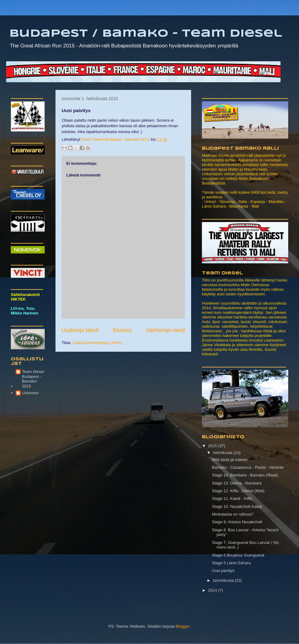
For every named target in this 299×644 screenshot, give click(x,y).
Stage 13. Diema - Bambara (237, 483)
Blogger (182, 626)
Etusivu (122, 330)
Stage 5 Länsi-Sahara (231, 563)
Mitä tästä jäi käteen (230, 460)
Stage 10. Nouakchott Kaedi (237, 506)
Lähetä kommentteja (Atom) (97, 343)
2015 (213, 446)
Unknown (30, 393)
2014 (213, 590)
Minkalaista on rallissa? (232, 514)
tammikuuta (224, 580)
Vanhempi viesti (165, 330)
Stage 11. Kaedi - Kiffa (232, 498)
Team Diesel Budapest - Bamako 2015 (33, 379)
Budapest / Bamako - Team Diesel (146, 34)
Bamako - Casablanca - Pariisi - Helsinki (248, 467)
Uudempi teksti (80, 330)
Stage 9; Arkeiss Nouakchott (237, 522)
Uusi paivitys (223, 571)
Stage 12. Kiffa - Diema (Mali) (238, 491)
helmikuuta (223, 453)
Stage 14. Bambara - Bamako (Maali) (245, 475)
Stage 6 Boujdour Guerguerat (238, 555)
